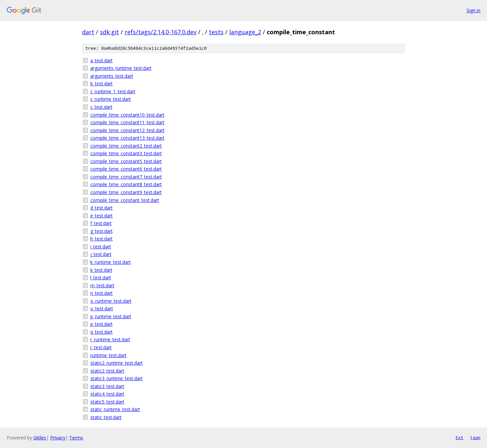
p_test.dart (102, 324)
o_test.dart (102, 308)
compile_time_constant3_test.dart (126, 153)
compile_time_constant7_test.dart (126, 177)
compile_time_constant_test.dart (125, 200)
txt (459, 437)
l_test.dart (101, 278)
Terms (76, 438)
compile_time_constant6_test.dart (126, 169)
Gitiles (40, 438)
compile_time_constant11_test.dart (127, 122)
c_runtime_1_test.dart (113, 91)
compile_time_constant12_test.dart (127, 130)
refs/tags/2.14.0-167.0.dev (161, 32)
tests (216, 32)
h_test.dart (102, 239)
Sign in (473, 10)
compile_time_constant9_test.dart (126, 192)
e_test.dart (102, 216)
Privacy (58, 438)
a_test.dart (102, 60)
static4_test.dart (107, 394)
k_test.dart (101, 270)
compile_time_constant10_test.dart (127, 115)
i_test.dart (101, 247)
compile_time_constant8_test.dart (126, 184)
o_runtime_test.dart (111, 301)
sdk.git (109, 32)
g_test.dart (102, 231)
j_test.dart (101, 254)
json (475, 437)
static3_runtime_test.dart (117, 378)
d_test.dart (102, 208)
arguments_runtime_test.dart (121, 68)
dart (88, 32)
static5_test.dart (107, 402)
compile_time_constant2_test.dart (126, 146)
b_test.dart (102, 84)
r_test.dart (101, 347)
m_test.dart (102, 285)
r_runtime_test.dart (110, 339)
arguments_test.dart (112, 76)
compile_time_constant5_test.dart (126, 161)
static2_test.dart (107, 371)
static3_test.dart (107, 386)
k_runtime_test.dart (111, 262)
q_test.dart (102, 332)
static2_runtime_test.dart (117, 363)
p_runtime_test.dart (111, 316)
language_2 (245, 32)
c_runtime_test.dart (111, 99)
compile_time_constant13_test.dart (127, 138)
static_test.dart (106, 417)
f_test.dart (101, 223)
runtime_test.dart (108, 355)
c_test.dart (101, 107)
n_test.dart (102, 293)
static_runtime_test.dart (115, 409)
